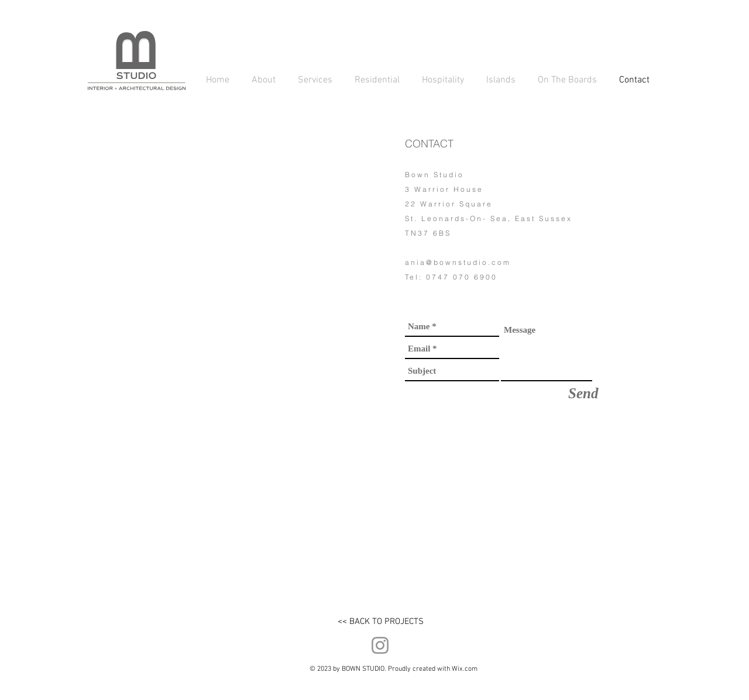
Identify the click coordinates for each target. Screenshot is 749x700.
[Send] (583, 393)
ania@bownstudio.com (458, 262)
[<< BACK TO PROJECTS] (380, 622)
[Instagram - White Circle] (410, 300)
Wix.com (465, 669)
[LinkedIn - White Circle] (426, 300)
